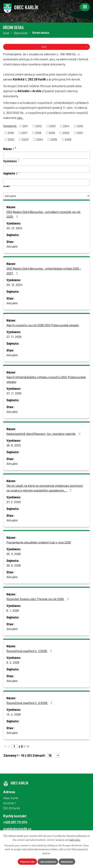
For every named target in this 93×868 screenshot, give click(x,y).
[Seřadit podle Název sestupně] (16, 149)
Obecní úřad (21, 33)
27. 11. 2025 (14, 337)
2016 (11, 133)
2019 (52, 133)
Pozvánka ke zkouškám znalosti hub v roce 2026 (39, 542)
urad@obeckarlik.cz (17, 829)
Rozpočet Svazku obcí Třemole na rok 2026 (38, 599)
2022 (11, 139)
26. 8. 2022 (14, 445)
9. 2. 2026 (13, 662)
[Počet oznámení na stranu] (53, 755)
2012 (39, 126)
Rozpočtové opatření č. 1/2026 (30, 651)
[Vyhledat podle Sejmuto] (46, 182)
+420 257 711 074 (15, 822)
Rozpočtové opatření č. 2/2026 (30, 703)
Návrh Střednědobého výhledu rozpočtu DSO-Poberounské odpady (46, 379)
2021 (80, 133)
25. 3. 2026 (14, 554)
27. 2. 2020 (14, 502)
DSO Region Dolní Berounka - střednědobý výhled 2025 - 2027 (44, 271)
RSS (65, 47)
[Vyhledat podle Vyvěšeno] (46, 169)
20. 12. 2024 (14, 228)
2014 (66, 126)
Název (8, 149)
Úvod (6, 33)
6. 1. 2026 (13, 610)
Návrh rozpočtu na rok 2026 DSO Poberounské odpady (43, 325)
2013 (53, 126)
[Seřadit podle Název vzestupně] (16, 147)
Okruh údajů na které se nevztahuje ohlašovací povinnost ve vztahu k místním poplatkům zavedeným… (45, 488)
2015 (80, 126)
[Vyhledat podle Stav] (46, 196)
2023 (25, 139)
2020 (66, 133)
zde (20, 118)
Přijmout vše (27, 862)
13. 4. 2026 (14, 714)
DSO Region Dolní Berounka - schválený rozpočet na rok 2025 (43, 214)
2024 (40, 139)
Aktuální (12, 246)
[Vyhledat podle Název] (46, 155)
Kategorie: (10, 126)
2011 (25, 126)
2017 (24, 133)
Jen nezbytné (48, 862)
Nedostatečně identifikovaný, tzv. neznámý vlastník (44, 434)
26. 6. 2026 (14, 565)
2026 (68, 139)
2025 (54, 139)
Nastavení (67, 862)
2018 (38, 133)
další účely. (75, 840)
